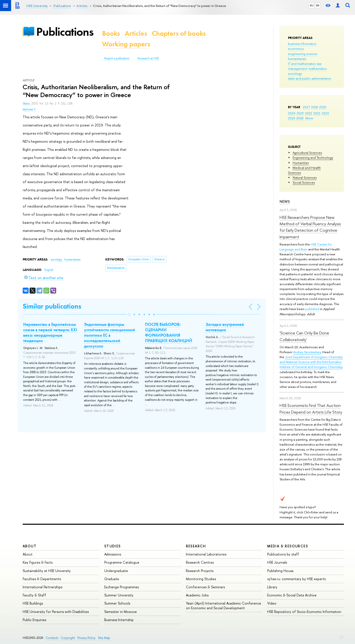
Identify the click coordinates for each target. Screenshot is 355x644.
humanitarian (297, 59)
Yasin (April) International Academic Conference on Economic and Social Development (223, 605)
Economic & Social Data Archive (292, 595)
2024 (292, 113)
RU (312, 5)
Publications (65, 32)
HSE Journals (277, 562)
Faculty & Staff (34, 595)
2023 (300, 113)
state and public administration (310, 78)
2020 (325, 113)
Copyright (68, 638)
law (319, 64)
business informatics (302, 44)
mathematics (318, 69)
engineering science (303, 54)
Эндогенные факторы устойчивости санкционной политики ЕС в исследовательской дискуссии (110, 335)
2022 (309, 113)
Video (272, 603)
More (309, 118)
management (298, 69)
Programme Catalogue (122, 562)
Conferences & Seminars (205, 587)
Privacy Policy (86, 638)
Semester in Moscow (121, 612)
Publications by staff (283, 554)
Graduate (112, 579)
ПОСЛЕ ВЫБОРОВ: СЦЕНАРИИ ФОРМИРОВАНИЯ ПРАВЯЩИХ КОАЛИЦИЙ (169, 332)
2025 (323, 107)
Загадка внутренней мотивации (225, 327)
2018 (300, 118)
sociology (295, 73)
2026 (315, 107)
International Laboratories (206, 554)
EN (318, 5)
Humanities (301, 163)
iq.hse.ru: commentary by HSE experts (296, 579)
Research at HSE (148, 58)
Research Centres (200, 562)
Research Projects (200, 571)
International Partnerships (43, 587)
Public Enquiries (34, 620)
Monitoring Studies (201, 579)
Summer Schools (117, 603)
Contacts (52, 638)
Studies (113, 546)
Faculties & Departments (42, 579)
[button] (129, 314)
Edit (342, 637)
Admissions (113, 554)
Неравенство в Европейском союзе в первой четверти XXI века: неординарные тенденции (50, 332)
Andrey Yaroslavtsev (307, 352)
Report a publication (117, 58)
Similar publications (52, 306)
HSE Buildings (33, 603)
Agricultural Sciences (307, 153)
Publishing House (280, 571)
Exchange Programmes (122, 587)
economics (296, 49)
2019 (292, 118)
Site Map (104, 638)
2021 (317, 113)
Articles (136, 33)
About (30, 546)
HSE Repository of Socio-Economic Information (304, 612)
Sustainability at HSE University (47, 571)
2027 (306, 107)
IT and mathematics (302, 64)
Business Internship (119, 620)
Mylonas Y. (29, 109)
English (49, 270)
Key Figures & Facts (38, 562)
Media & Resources (288, 546)
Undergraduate (116, 571)
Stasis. (27, 104)
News (285, 201)
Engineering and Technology (313, 157)
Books (111, 33)
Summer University (119, 595)
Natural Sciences (305, 177)
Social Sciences (304, 182)
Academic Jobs (197, 595)
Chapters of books (179, 33)
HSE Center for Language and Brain (306, 247)
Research (196, 546)
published (312, 309)
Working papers (126, 44)
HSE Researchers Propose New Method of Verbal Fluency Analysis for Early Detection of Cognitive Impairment (310, 227)
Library (272, 587)
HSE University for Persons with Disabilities (56, 612)
